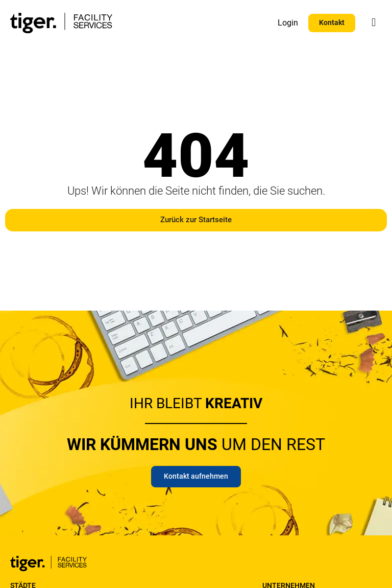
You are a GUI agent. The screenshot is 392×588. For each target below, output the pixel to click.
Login (288, 23)
